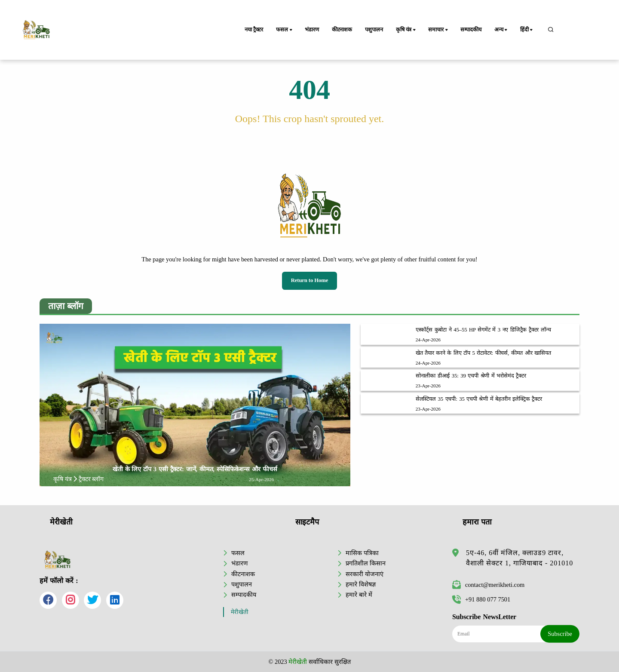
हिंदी (527, 30)
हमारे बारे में (359, 595)
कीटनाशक (342, 30)
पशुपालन (374, 30)
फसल (285, 30)
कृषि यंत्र (406, 30)
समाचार (438, 30)
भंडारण (312, 30)
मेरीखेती (240, 612)
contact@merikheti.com (488, 585)
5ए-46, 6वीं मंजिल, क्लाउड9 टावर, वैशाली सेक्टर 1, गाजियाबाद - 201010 (519, 558)
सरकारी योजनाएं (365, 574)
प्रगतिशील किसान (366, 563)
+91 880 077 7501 (481, 599)
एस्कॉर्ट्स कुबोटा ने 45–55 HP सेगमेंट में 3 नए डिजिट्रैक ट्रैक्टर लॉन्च (483, 330)
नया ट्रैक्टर (254, 30)
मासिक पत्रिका (362, 553)
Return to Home (310, 280)
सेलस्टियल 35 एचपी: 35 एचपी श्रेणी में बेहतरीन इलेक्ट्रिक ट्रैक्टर (479, 399)
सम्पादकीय (471, 30)
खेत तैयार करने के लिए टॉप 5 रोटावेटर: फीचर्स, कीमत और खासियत (483, 353)
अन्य (501, 30)
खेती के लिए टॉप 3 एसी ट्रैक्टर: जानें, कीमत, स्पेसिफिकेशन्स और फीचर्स (195, 469)
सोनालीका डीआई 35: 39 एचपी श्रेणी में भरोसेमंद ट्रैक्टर (471, 376)
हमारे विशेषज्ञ (361, 584)
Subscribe (560, 634)
